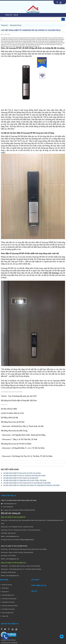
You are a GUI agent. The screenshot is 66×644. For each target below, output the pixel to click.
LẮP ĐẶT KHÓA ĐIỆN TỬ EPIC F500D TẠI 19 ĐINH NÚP (21, 478)
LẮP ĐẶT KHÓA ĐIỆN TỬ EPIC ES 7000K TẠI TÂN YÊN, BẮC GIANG (24, 476)
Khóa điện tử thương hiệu (8, 599)
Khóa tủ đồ (4, 616)
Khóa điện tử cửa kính (7, 602)
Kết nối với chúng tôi (10, 624)
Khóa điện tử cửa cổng (7, 609)
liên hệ (16, 15)
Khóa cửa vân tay (6, 585)
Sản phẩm (4, 580)
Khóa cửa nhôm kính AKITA (9, 606)
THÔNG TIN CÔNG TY (9, 495)
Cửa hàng (35, 580)
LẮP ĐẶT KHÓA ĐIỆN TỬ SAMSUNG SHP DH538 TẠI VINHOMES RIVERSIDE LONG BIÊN (31, 485)
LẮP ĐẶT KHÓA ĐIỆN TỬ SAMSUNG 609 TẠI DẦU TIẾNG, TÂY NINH (25, 480)
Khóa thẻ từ (4, 588)
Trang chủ (9, 15)
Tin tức (34, 591)
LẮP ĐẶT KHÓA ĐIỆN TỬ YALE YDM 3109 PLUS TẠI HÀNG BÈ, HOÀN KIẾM (27, 483)
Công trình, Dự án (39, 585)
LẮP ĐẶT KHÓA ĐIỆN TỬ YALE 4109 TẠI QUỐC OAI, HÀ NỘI (22, 473)
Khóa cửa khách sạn (7, 613)
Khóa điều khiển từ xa (7, 595)
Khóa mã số (4, 592)
